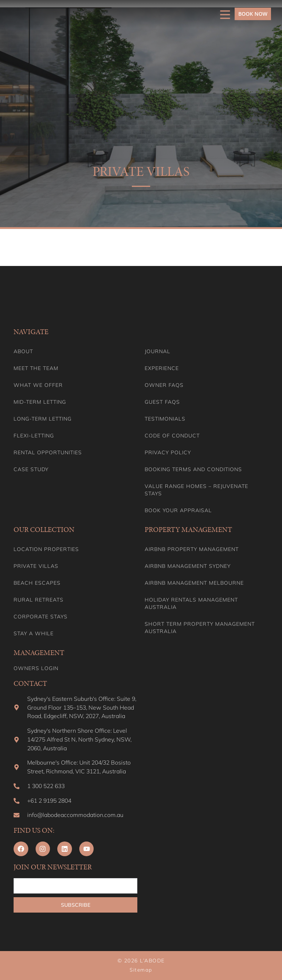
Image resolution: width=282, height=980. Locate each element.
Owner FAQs (164, 384)
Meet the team (36, 367)
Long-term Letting (43, 418)
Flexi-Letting (34, 435)
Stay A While (34, 633)
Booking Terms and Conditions (193, 469)
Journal (158, 351)
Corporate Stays (41, 616)
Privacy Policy (168, 452)
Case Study (31, 469)
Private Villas (36, 565)
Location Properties (46, 548)
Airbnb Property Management (192, 548)
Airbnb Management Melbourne (194, 582)
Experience (162, 367)
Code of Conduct (172, 435)
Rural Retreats (39, 599)
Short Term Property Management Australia (200, 627)
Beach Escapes (37, 582)
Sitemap (141, 970)
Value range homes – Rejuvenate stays (196, 489)
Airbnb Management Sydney (188, 565)
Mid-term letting (40, 401)
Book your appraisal (178, 510)
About (23, 351)
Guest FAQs (162, 401)
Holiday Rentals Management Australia (191, 603)
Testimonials (165, 418)
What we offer (38, 384)
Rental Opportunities (48, 452)
